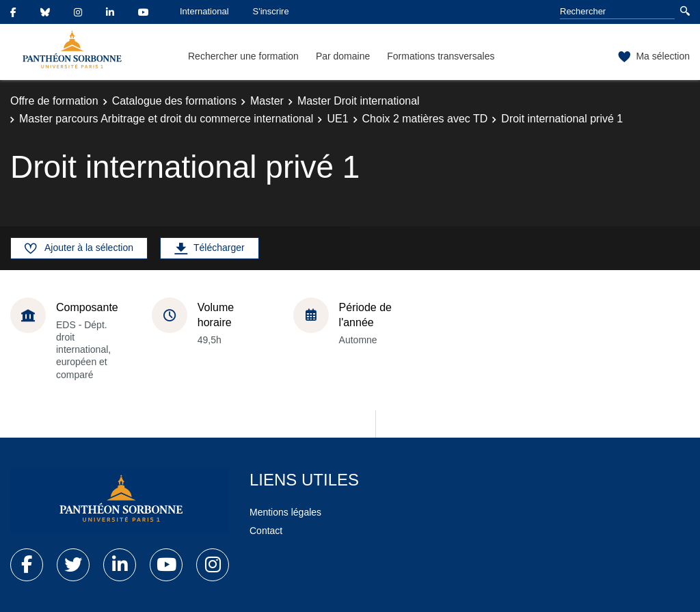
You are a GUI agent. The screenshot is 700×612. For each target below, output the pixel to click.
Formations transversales (441, 56)
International (204, 11)
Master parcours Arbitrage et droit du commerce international (166, 119)
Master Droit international (359, 101)
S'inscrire (271, 11)
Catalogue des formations (174, 101)
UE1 (337, 119)
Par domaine (343, 56)
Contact (266, 531)
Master (267, 101)
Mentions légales (285, 512)
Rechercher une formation (243, 56)
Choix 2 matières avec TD (425, 119)
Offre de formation (54, 101)
